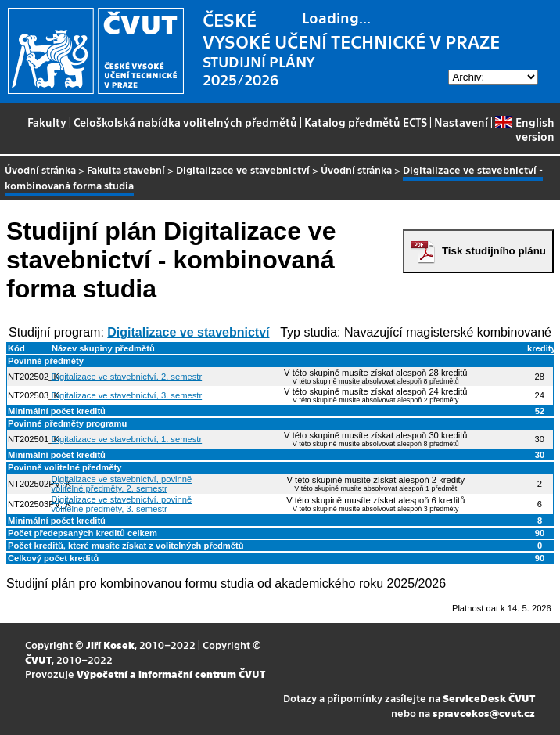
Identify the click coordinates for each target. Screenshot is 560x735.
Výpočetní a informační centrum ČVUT (171, 674)
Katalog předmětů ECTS (366, 122)
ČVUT (38, 659)
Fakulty (47, 122)
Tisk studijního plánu (494, 251)
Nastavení (461, 122)
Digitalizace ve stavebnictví (243, 169)
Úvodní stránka (40, 169)
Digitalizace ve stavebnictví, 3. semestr (126, 395)
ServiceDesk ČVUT (489, 698)
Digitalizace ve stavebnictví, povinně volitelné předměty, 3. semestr (121, 504)
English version (524, 129)
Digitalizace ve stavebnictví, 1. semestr (126, 439)
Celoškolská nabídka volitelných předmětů (185, 122)
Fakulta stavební (126, 169)
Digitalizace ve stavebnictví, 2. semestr (126, 377)
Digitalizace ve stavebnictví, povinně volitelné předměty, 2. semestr (121, 484)
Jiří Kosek (110, 645)
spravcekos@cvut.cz (484, 713)
